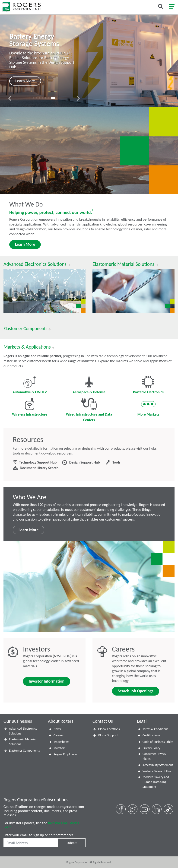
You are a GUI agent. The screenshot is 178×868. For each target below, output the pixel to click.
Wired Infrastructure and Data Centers (89, 410)
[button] (35, 98)
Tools (113, 463)
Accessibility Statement (158, 765)
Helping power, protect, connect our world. (51, 212)
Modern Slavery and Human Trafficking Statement (156, 782)
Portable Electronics (148, 385)
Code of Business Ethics (158, 742)
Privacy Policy (151, 748)
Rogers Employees (65, 754)
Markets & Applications (29, 347)
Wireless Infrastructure (30, 407)
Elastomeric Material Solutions (23, 742)
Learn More (25, 244)
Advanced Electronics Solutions (23, 731)
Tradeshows (61, 742)
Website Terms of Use (157, 771)
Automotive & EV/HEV (30, 385)
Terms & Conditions (155, 729)
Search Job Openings (136, 691)
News (57, 729)
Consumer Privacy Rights (154, 756)
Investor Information (47, 681)
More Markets (148, 407)
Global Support (108, 735)
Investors (59, 748)
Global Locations (109, 729)
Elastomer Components (24, 751)
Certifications (151, 735)
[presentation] (10, 99)
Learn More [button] (25, 81)
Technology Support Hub (35, 463)
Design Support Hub (81, 463)
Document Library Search (36, 468)
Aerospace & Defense (89, 385)
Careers (59, 735)
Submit (72, 843)
